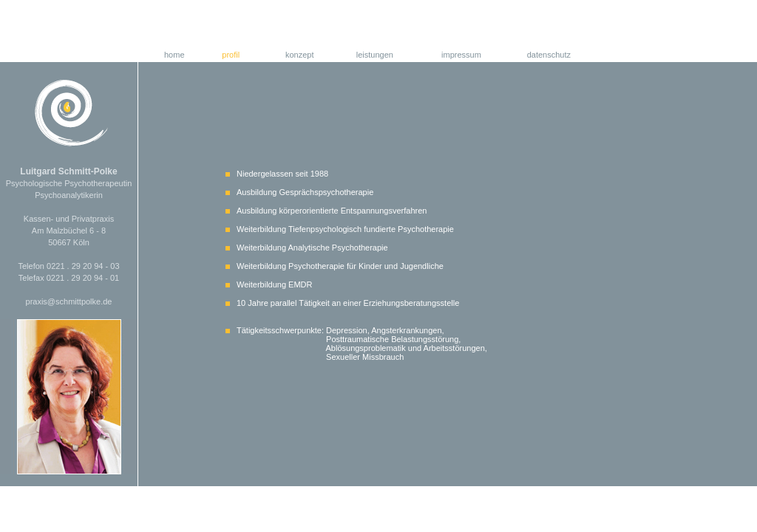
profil (231, 55)
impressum (461, 55)
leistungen (375, 55)
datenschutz (549, 55)
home (174, 55)
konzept (300, 55)
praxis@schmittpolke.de (69, 301)
